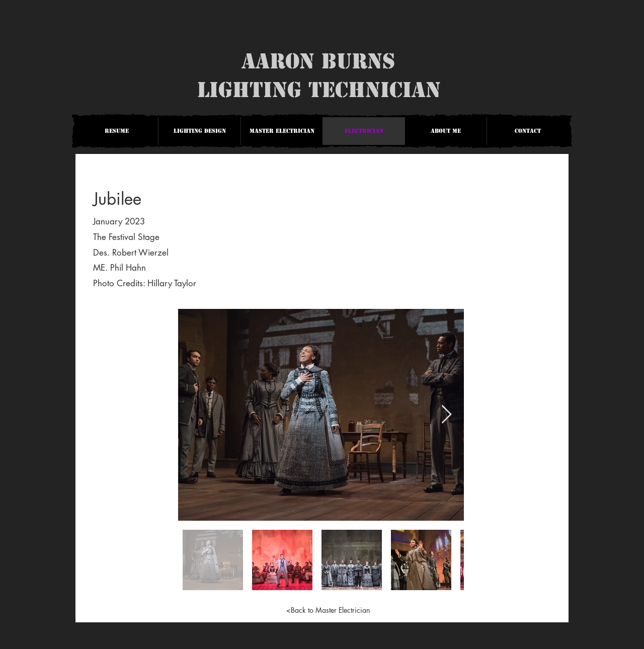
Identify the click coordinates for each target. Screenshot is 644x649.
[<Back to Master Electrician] (328, 610)
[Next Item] (447, 415)
